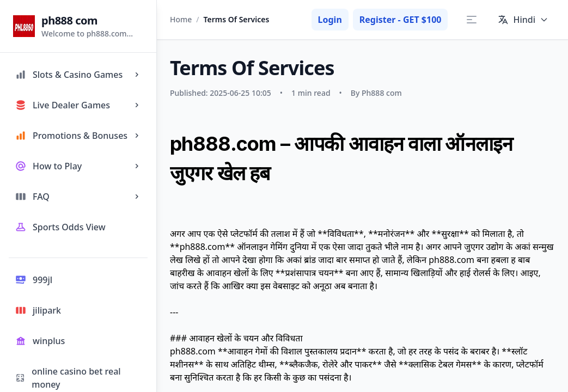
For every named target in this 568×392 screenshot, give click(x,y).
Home (181, 19)
